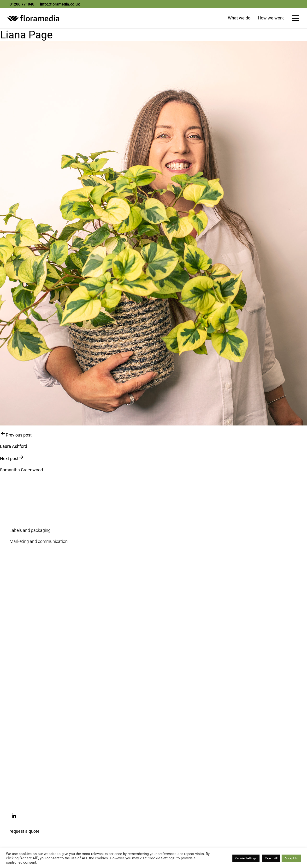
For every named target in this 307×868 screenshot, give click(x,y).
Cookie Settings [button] (246, 858)
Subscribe (19, 667)
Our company (22, 583)
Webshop (18, 719)
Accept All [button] (291, 858)
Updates (18, 656)
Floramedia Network (29, 616)
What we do (239, 19)
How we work (271, 19)
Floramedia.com (25, 707)
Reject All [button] (271, 858)
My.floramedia (23, 730)
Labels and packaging (30, 531)
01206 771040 (22, 4)
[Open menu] (295, 19)
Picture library (23, 741)
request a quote (25, 832)
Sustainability (22, 594)
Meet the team (23, 605)
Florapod (18, 752)
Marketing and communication (39, 542)
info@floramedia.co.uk (60, 4)
